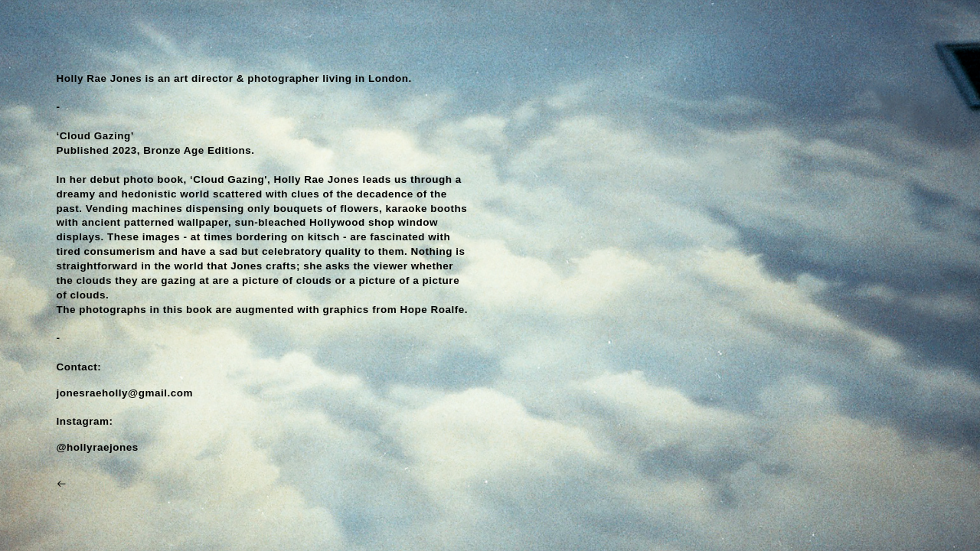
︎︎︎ (62, 484)
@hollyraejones (97, 447)
